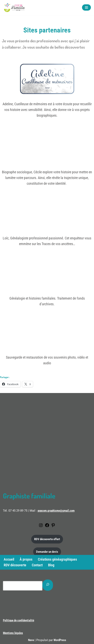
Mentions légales (13, 633)
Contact (37, 565)
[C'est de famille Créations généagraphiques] (15, 7)
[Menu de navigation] (86, 7)
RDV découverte (15, 565)
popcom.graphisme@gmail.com (56, 511)
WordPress (60, 640)
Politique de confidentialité (19, 620)
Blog (51, 565)
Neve (31, 640)
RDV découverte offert (47, 539)
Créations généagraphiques (57, 559)
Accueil (9, 559)
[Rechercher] (48, 585)
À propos (26, 559)
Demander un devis (47, 552)
